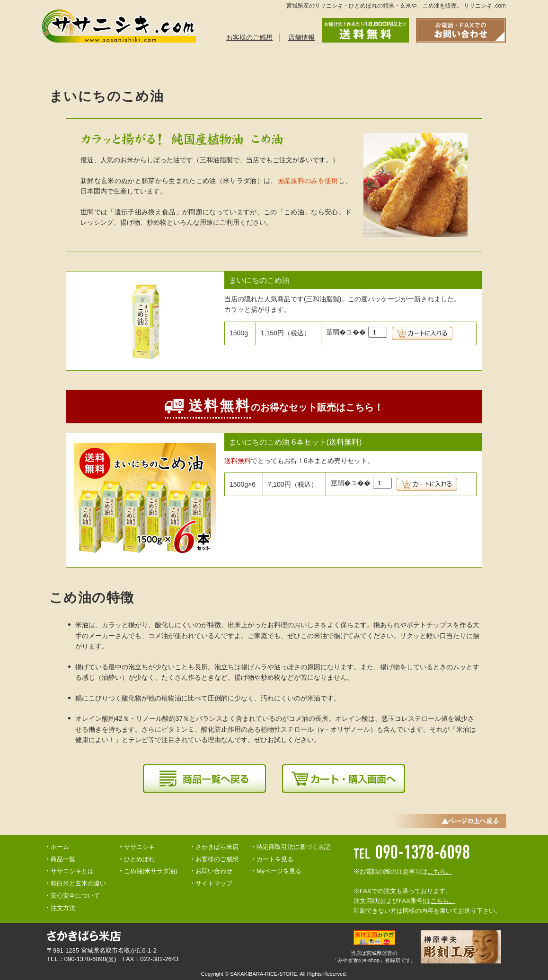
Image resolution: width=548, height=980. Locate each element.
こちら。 (440, 871)
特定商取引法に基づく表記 (293, 847)
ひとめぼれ (139, 859)
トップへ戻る (488, 64)
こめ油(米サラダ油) (151, 871)
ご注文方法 (221, 64)
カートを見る (275, 859)
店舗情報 (301, 37)
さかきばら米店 (217, 847)
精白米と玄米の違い (363, 64)
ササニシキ (139, 847)
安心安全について (292, 64)
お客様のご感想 (249, 37)
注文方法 (63, 908)
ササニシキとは (79, 64)
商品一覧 (150, 64)
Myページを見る (279, 871)
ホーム (60, 847)
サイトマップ (214, 883)
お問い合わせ (434, 64)
